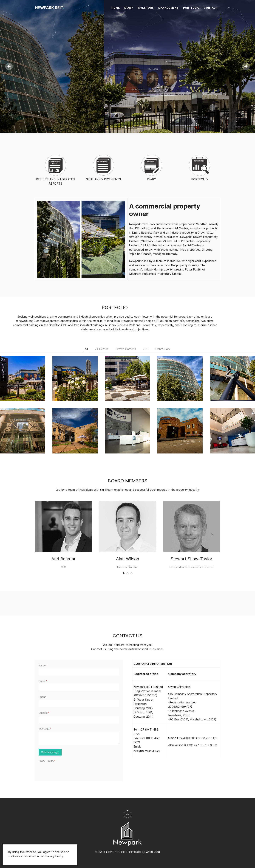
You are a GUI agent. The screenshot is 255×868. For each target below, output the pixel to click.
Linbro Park (163, 349)
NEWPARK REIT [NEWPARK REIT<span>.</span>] (50, 8)
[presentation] (66, 771)
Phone (42, 697)
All (86, 349)
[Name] (79, 672)
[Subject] (79, 719)
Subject (44, 713)
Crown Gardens (126, 349)
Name (43, 665)
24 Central (102, 349)
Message (45, 728)
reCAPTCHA (47, 761)
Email (43, 681)
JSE (146, 349)
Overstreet (153, 852)
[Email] (79, 688)
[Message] (79, 738)
